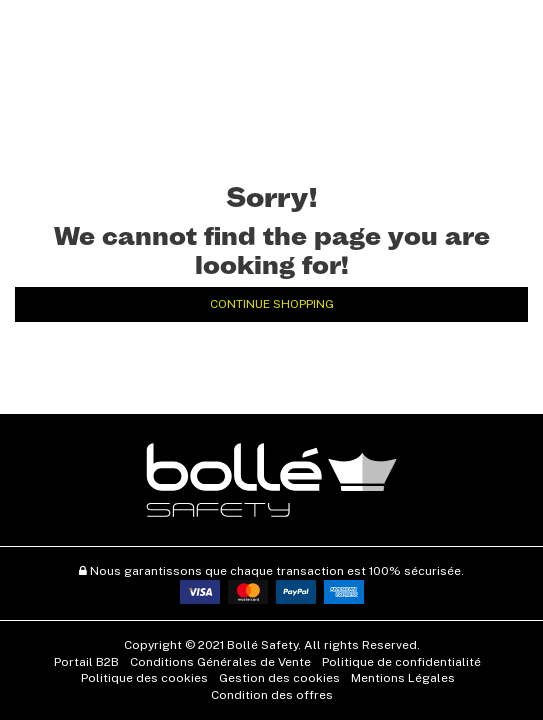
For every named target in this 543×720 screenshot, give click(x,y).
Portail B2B (86, 662)
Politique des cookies (144, 678)
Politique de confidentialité (401, 662)
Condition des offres (272, 695)
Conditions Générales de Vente (220, 662)
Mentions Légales (403, 678)
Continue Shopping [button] (272, 304)
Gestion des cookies (279, 678)
